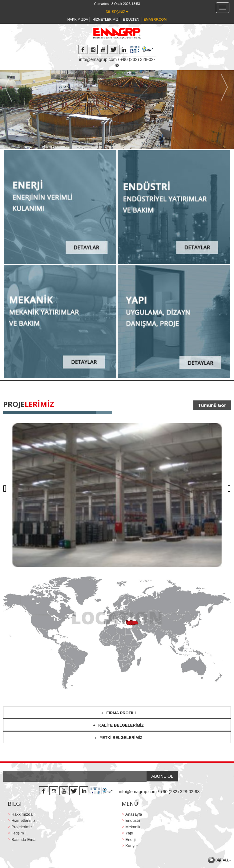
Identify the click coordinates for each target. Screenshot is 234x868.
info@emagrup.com (98, 59)
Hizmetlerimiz (23, 820)
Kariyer (132, 846)
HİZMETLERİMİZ (105, 19)
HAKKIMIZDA (78, 19)
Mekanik (133, 827)
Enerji (130, 840)
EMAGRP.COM (155, 19)
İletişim (18, 833)
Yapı (129, 833)
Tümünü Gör (212, 405)
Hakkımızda (22, 814)
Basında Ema (23, 840)
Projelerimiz (22, 827)
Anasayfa (134, 814)
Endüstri (133, 820)
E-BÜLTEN (131, 19)
